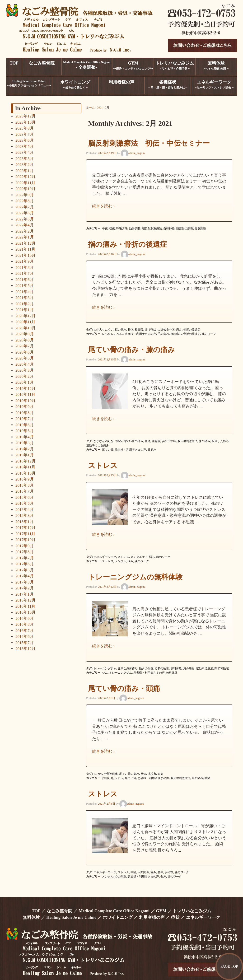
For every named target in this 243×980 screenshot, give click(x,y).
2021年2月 (25, 304)
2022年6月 (25, 213)
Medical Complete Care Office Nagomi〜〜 (87, 65)
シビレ (119, 778)
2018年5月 (25, 503)
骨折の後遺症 (192, 330)
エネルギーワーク (105, 557)
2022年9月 (25, 195)
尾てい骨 (108, 450)
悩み (152, 557)
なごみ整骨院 (60, 911)
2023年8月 (25, 128)
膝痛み (152, 450)
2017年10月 (26, 540)
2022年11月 (25, 183)
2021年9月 (25, 261)
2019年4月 (25, 437)
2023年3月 (25, 159)
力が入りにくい (103, 330)
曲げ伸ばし (152, 330)
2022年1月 (25, 237)
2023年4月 (25, 152)
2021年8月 (25, 268)
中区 (133, 872)
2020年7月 (25, 346)
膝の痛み (205, 441)
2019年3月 (25, 443)
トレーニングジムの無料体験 (135, 577)
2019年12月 (26, 389)
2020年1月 (25, 382)
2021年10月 (26, 255)
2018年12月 (26, 461)
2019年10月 (26, 401)
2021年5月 (25, 286)
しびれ (98, 774)
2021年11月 (25, 249)
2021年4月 (25, 292)
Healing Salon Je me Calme (71, 917)
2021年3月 (25, 298)
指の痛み (121, 330)
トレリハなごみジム (192, 911)
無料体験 (176, 668)
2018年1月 (25, 522)
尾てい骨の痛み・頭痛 (124, 688)
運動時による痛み (98, 445)
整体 (131, 330)
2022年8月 (25, 201)
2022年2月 (25, 231)
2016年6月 (25, 637)
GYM (161, 911)
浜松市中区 (168, 330)
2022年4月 (25, 225)
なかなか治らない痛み (108, 441)
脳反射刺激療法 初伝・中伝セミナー (149, 143)
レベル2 (118, 334)
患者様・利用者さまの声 (140, 334)
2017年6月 (25, 564)
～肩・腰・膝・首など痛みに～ (168, 84)
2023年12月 (26, 116)
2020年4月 (25, 364)
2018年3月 (25, 516)
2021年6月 (25, 280)
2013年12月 (26, 649)
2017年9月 (25, 546)
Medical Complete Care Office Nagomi (114, 911)
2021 (100, 107)
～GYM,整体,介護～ (216, 65)
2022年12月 (26, 177)
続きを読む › (103, 206)
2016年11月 (25, 606)
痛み (179, 330)
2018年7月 (25, 491)
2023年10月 (26, 122)
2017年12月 (26, 528)
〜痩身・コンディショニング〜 (133, 65)
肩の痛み (189, 668)
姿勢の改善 (162, 668)
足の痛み (197, 778)
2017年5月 (25, 570)
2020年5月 (25, 358)
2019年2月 (25, 449)
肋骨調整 (135, 229)
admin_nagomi (133, 153)
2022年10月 (26, 189)
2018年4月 (25, 510)
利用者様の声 (152, 917)
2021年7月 (25, 273)
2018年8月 (25, 485)
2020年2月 (25, 376)
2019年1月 (25, 455)
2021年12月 (26, 243)
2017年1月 (25, 594)
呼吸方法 (122, 229)
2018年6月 (25, 497)
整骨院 (139, 330)
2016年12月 (26, 600)
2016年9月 (25, 618)
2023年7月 (25, 134)
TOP (36, 911)
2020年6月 (25, 352)
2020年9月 (25, 334)
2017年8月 (25, 552)
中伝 (105, 229)
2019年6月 (25, 425)
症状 (175, 917)
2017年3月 (25, 582)
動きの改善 (146, 668)
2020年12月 (26, 316)
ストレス (103, 465)
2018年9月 (25, 479)
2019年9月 (25, 407)
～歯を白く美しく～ (75, 84)
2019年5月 (25, 431)
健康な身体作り (128, 668)
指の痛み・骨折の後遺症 (128, 244)
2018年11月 (25, 467)
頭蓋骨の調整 (185, 229)
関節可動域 (222, 668)
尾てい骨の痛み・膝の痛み (131, 350)
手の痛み (163, 334)
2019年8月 (25, 413)
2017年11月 (25, 534)
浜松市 (152, 774)
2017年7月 (25, 558)
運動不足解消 (205, 668)
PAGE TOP (229, 966)
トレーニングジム (105, 668)
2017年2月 (25, 588)
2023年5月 (25, 147)
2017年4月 (25, 576)
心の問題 (121, 877)
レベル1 (107, 334)
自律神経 (169, 229)
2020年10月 (26, 328)
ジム (105, 673)
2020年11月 (25, 322)
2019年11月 (25, 394)
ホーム (90, 107)
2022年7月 (25, 207)
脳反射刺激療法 (152, 229)
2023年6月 (25, 140)
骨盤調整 (200, 229)
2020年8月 (25, 340)
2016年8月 (25, 624)
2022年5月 (25, 219)
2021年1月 (25, 310)
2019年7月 (25, 419)
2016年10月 (26, 612)
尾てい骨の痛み (133, 441)
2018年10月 (26, 473)
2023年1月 (25, 171)
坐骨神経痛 (111, 774)
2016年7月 (25, 631)
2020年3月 (25, 370)
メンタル (121, 561)
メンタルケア (139, 557)
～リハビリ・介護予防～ (175, 65)
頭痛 (160, 774)
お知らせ (108, 778)
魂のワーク (209, 334)
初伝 (112, 229)
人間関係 (143, 872)
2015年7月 (25, 643)
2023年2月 (25, 165)
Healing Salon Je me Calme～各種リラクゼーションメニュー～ (29, 83)
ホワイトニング (118, 917)
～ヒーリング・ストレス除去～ (214, 84)
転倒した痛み (220, 441)
